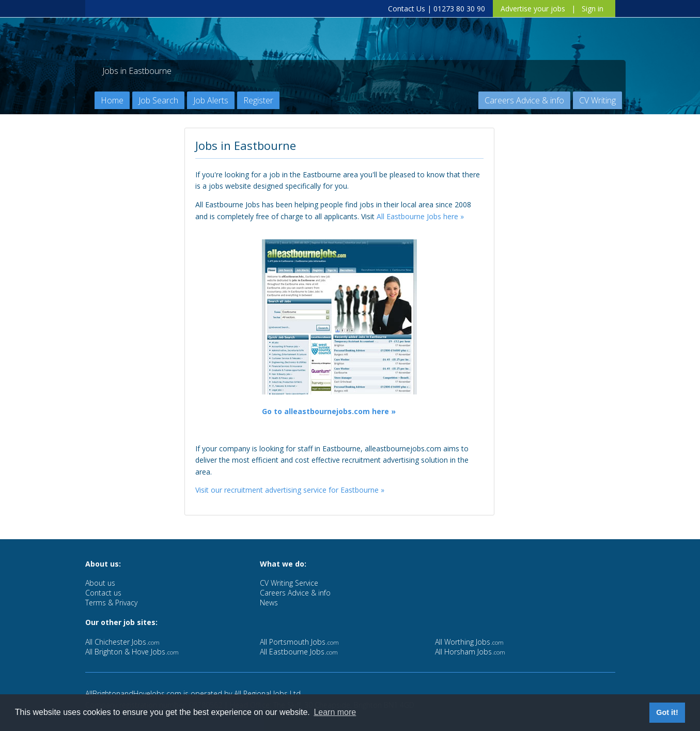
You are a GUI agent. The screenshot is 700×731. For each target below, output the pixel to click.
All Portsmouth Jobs (299, 642)
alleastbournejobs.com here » (340, 411)
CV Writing (597, 100)
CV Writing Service (289, 583)
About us (100, 583)
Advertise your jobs (533, 9)
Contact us (103, 593)
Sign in (593, 9)
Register (258, 100)
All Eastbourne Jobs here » (420, 216)
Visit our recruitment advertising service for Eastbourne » (290, 490)
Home (112, 100)
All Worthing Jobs (469, 642)
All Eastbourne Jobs (299, 652)
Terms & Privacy (111, 603)
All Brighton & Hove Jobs (132, 652)
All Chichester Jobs (122, 642)
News (269, 603)
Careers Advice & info (524, 100)
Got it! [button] (667, 712)
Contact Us (407, 9)
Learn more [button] (335, 712)
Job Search (158, 100)
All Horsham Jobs (470, 652)
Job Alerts (211, 100)
